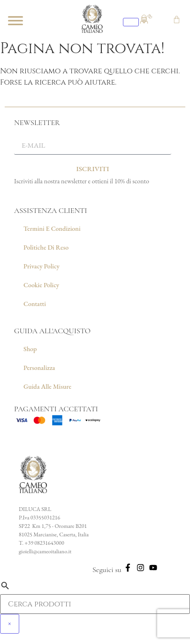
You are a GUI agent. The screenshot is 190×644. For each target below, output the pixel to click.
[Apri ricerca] (131, 22)
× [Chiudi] (10, 624)
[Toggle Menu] (15, 20)
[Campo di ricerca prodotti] (95, 604)
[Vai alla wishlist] (150, 15)
